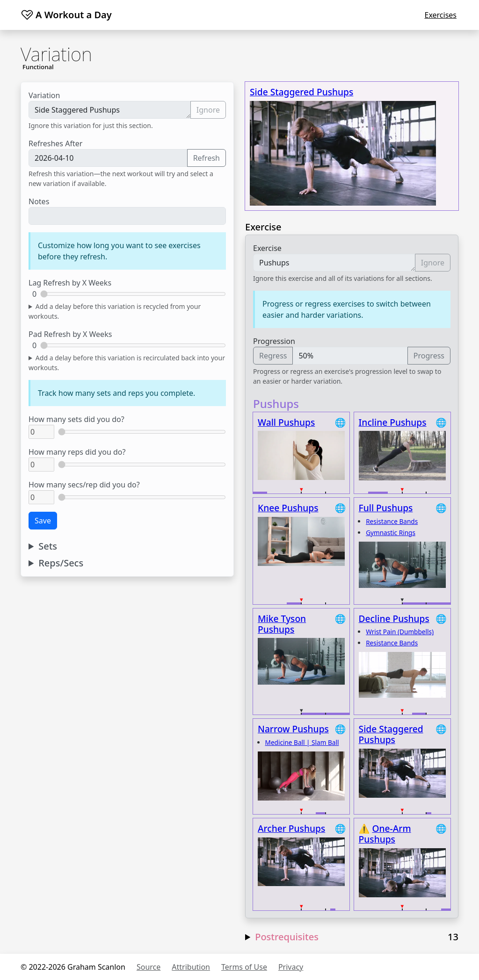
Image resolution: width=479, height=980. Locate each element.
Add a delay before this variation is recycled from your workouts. (115, 311)
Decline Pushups (394, 619)
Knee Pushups (288, 508)
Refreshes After (55, 143)
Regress (273, 356)
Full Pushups (386, 508)
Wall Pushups (286, 422)
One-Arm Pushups (385, 834)
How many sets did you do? (76, 419)
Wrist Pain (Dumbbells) (400, 632)
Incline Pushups (393, 422)
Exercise (267, 248)
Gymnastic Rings (391, 533)
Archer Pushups (291, 828)
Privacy (291, 967)
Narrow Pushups (293, 729)
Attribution (191, 967)
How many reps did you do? (77, 452)
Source (149, 967)
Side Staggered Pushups (110, 110)
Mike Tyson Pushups (282, 624)
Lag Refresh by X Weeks (70, 283)
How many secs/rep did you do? (84, 485)
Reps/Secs (61, 563)
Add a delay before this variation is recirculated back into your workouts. (127, 363)
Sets (48, 546)
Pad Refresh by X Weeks (70, 334)
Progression (274, 341)
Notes (39, 201)
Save (43, 521)
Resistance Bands (392, 521)
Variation (44, 95)
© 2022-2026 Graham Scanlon (73, 967)
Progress (429, 356)
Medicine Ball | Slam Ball (302, 742)
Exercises (440, 15)
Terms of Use (244, 967)
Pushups (334, 263)
